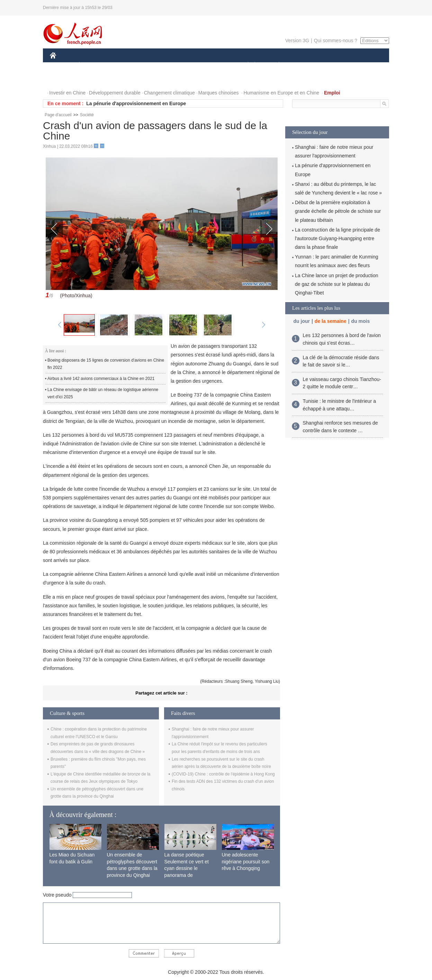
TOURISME (333, 65)
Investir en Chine (67, 93)
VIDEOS (92, 79)
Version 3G (297, 40)
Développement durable (115, 93)
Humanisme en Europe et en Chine (281, 93)
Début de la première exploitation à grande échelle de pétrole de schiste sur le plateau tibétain (338, 211)
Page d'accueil (58, 115)
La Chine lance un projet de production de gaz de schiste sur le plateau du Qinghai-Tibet (337, 284)
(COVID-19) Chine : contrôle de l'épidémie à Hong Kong (223, 774)
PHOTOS (64, 79)
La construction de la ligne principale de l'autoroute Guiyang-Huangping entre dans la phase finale (337, 238)
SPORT (303, 65)
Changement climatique (169, 93)
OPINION (365, 65)
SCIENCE (183, 65)
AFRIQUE (152, 65)
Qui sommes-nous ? (336, 40)
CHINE (62, 65)
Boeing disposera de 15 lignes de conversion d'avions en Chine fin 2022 (106, 364)
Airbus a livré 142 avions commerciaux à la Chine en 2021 (101, 379)
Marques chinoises (219, 93)
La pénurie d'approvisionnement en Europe (136, 103)
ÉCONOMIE (92, 65)
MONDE (123, 65)
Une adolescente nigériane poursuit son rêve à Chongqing (246, 861)
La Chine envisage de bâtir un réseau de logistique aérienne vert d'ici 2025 (103, 393)
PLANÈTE (275, 65)
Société (87, 115)
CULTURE (214, 65)
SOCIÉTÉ (245, 65)
